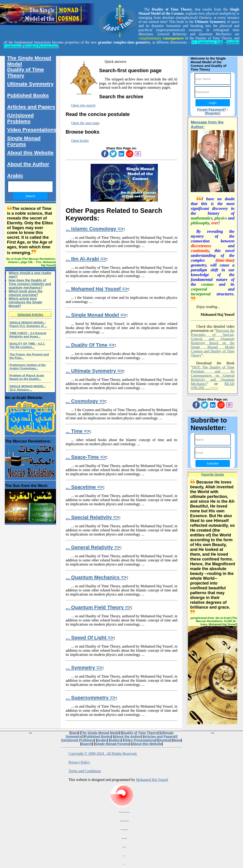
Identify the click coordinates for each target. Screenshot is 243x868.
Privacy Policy (79, 762)
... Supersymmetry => (91, 698)
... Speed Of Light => (90, 638)
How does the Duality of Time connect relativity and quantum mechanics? (30, 284)
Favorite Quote (213, 475)
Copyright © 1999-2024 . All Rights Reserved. (103, 754)
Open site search (83, 105)
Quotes (164, 740)
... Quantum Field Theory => (98, 607)
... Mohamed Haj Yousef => (97, 289)
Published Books (28, 95)
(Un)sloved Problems (20, 118)
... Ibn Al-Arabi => (86, 259)
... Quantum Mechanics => (96, 577)
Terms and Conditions (85, 771)
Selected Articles (30, 315)
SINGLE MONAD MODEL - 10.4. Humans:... (28, 388)
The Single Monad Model (29, 61)
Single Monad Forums (24, 141)
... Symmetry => (84, 668)
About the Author (28, 164)
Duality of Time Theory (25, 73)
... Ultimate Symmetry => (94, 371)
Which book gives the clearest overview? (25, 293)
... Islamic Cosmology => (95, 229)
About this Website (30, 153)
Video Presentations (32, 130)
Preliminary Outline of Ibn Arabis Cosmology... (28, 367)
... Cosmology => (85, 401)
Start (74, 733)
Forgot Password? (212, 110)
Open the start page (85, 123)
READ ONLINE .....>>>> (212, 386)
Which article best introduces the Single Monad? (25, 302)
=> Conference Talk (207, 42)
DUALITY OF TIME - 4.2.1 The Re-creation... (27, 345)
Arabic (15, 176)
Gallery (116, 740)
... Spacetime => (84, 487)
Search (87, 744)
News (177, 740)
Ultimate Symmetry (30, 84)
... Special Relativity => (92, 517)
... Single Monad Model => (96, 315)
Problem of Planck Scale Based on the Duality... (27, 377)
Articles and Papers (31, 107)
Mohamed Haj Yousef (152, 780)
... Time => (78, 431)
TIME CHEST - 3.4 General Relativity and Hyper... (28, 335)
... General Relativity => (93, 547)
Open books (80, 141)
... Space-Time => (86, 457)
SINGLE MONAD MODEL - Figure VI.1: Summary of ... (28, 324)
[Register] (213, 113)
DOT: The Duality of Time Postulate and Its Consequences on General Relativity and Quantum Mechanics (212, 375)
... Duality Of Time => (90, 345)
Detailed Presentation (40, 46)
